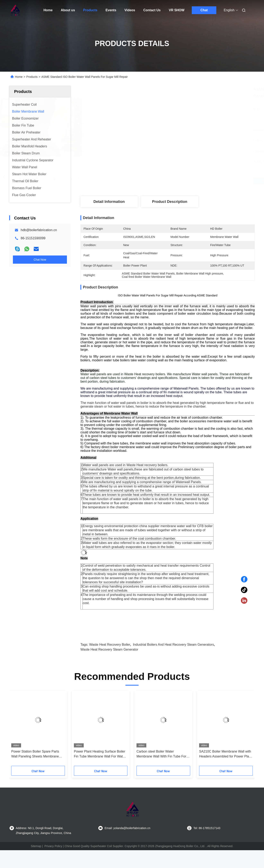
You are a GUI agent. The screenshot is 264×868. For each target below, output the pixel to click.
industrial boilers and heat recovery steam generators (173, 645)
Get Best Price (189, 181)
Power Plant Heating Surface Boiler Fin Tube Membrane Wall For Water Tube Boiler (100, 754)
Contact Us (152, 10)
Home (48, 10)
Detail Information (109, 202)
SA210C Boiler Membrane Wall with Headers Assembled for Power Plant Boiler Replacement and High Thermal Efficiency (225, 754)
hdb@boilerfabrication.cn (39, 230)
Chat (204, 10)
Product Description (170, 202)
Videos (130, 10)
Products (90, 10)
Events (111, 10)
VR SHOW (177, 10)
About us (68, 10)
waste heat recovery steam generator (109, 649)
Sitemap (36, 846)
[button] (18, 730)
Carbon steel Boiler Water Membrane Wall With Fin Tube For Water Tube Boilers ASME (161, 754)
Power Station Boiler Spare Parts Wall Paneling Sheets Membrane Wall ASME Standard (35, 754)
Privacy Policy (53, 846)
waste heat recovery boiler (110, 645)
